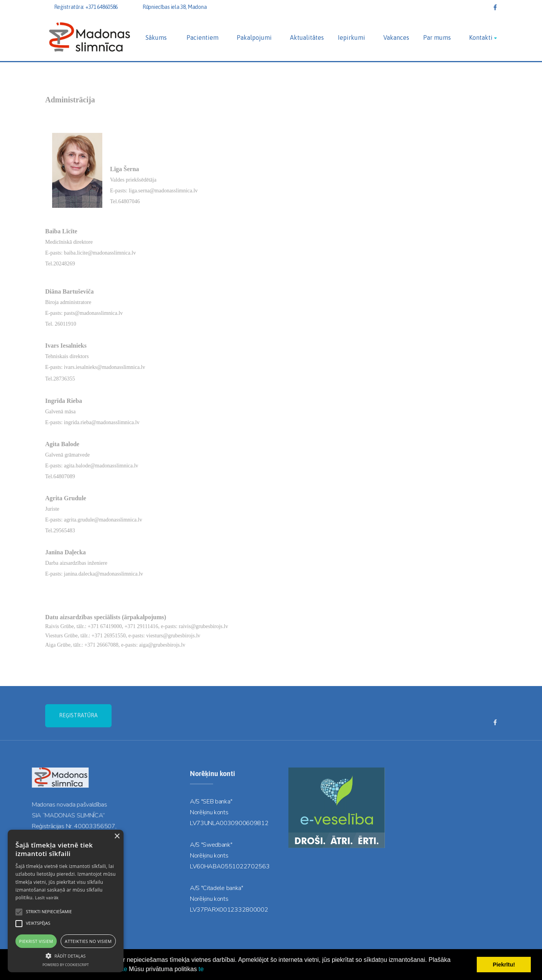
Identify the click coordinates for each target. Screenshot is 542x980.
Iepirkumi (351, 37)
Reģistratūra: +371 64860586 (86, 7)
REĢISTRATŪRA (78, 733)
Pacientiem (202, 37)
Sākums (156, 37)
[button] (66, 955)
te (124, 969)
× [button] (117, 836)
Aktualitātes (307, 37)
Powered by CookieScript (66, 965)
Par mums (437, 37)
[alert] (66, 901)
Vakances (396, 37)
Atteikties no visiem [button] (88, 941)
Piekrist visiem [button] (36, 941)
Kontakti (481, 37)
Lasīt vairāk (47, 898)
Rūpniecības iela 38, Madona (174, 7)
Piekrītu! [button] (504, 965)
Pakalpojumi (254, 37)
